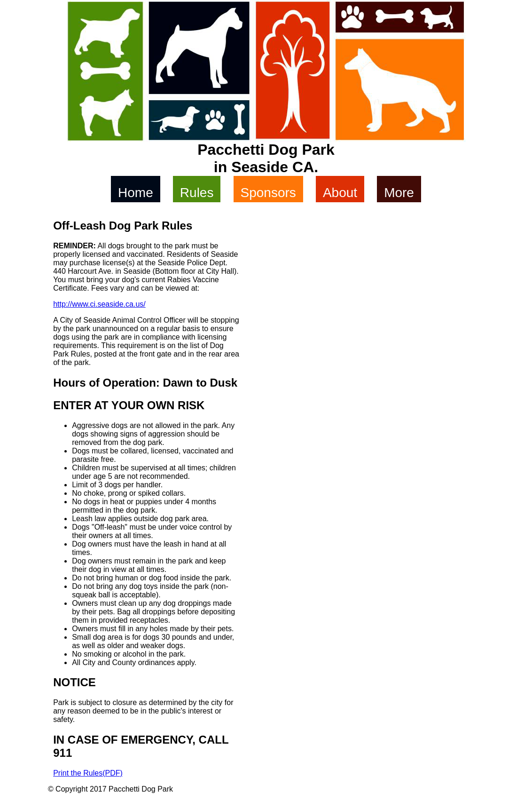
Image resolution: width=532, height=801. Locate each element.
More (399, 193)
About (340, 193)
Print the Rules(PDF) (88, 773)
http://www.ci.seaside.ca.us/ (99, 304)
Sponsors (268, 193)
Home (136, 193)
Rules (197, 193)
